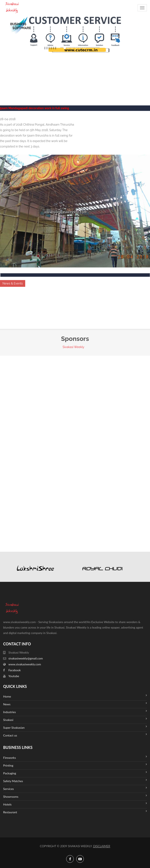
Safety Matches (75, 781)
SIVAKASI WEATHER (75, 69)
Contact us (75, 735)
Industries (75, 712)
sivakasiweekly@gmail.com (26, 658)
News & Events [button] (13, 283)
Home (75, 696)
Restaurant (75, 812)
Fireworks (75, 757)
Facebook (15, 670)
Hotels (75, 804)
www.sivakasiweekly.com (25, 664)
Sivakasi (75, 719)
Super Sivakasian (75, 727)
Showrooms (75, 796)
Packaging (75, 773)
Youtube (14, 676)
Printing (75, 765)
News (75, 704)
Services (75, 788)
